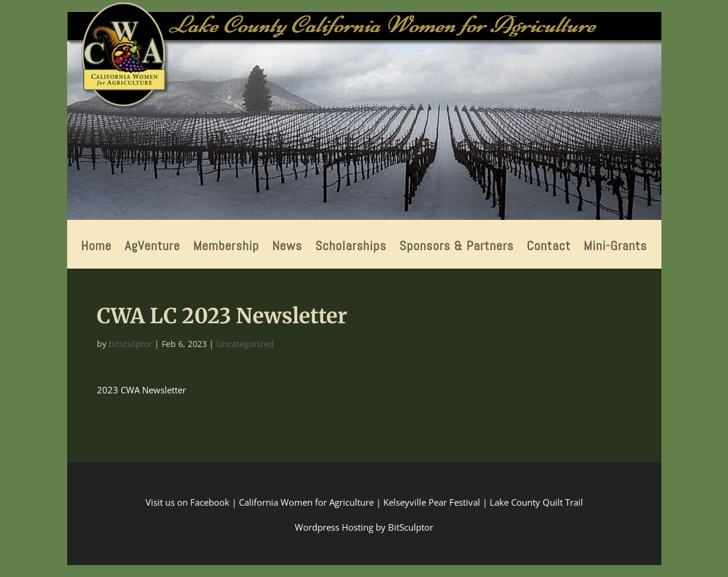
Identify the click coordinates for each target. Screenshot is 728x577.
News (287, 247)
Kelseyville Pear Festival (432, 502)
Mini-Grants (615, 247)
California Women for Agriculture (306, 502)
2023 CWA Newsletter (141, 390)
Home (96, 247)
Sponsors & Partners (456, 247)
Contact (549, 247)
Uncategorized (245, 344)
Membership (226, 247)
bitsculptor (130, 344)
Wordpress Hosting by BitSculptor (364, 527)
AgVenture (152, 247)
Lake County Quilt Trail (536, 502)
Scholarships (351, 247)
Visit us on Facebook (187, 502)
